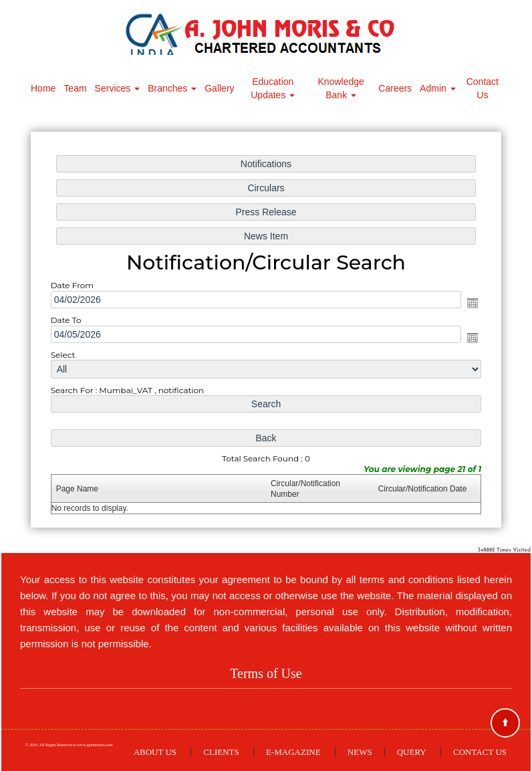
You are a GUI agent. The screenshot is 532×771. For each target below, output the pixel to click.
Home (43, 88)
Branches (172, 88)
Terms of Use (266, 673)
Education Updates (273, 88)
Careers (395, 88)
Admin (438, 88)
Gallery (219, 88)
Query (412, 752)
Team (75, 88)
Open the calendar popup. (471, 303)
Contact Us (483, 88)
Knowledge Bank (341, 88)
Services (118, 88)
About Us (155, 752)
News (360, 752)
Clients (221, 752)
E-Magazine (293, 752)
